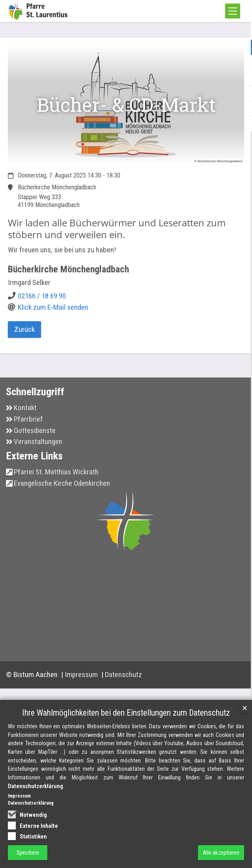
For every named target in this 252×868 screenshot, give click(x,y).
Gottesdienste (35, 430)
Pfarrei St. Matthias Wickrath (56, 472)
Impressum (82, 675)
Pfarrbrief (28, 419)
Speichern (28, 853)
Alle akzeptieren (221, 853)
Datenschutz (123, 675)
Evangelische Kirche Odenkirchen (62, 483)
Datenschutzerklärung (35, 786)
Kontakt (25, 408)
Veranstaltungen (38, 441)
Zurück (24, 329)
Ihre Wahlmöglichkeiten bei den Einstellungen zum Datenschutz (126, 713)
